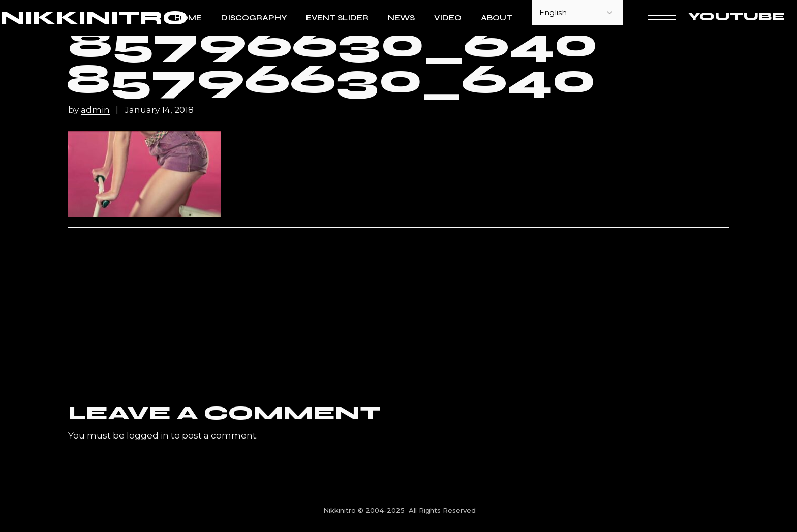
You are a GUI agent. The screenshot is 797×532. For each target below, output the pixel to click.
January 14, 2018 (159, 110)
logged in (148, 435)
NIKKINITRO (94, 18)
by (90, 110)
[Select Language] (577, 13)
